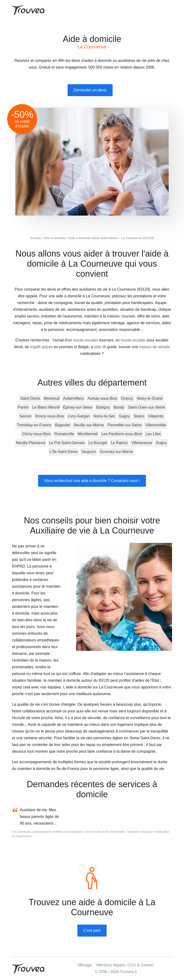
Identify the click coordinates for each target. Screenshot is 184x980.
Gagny (124, 416)
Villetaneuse (142, 443)
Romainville (64, 434)
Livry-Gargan (79, 416)
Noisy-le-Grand (150, 398)
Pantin (23, 407)
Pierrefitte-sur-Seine (125, 425)
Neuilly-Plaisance (31, 443)
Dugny (161, 443)
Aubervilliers (73, 398)
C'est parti (92, 930)
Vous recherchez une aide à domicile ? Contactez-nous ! (92, 481)
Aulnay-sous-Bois (102, 398)
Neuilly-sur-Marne (89, 425)
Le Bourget (98, 443)
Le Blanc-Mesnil (46, 407)
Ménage (85, 965)
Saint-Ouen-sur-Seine (147, 407)
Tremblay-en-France (34, 425)
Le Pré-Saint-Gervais (67, 443)
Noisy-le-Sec (104, 416)
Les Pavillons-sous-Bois (122, 434)
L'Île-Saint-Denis (64, 452)
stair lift (100, 347)
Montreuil (52, 398)
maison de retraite (155, 347)
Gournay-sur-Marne (116, 452)
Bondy (119, 407)
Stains (139, 416)
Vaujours (89, 452)
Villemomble (156, 425)
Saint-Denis (30, 398)
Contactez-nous (137, 832)
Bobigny (103, 407)
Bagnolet (62, 425)
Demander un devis (90, 90)
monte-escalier (86, 340)
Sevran (26, 416)
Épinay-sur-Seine (78, 407)
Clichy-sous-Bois (36, 434)
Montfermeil (88, 434)
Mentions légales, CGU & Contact (125, 965)
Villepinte (156, 416)
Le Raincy (119, 443)
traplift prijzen (42, 347)
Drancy (127, 398)
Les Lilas (153, 434)
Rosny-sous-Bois (50, 416)
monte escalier (133, 340)
